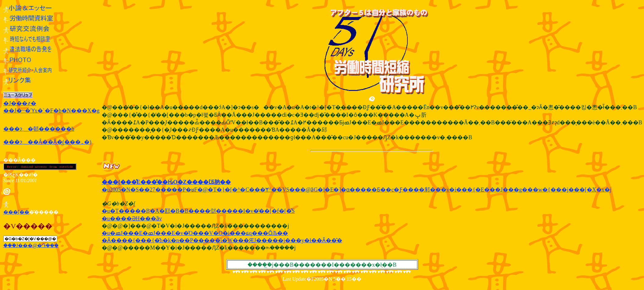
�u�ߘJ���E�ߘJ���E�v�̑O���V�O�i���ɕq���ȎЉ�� (195, 233)
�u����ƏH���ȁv (132, 219)
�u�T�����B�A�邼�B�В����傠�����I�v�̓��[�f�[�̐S (198, 211)
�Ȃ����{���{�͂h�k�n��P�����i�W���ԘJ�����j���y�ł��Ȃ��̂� (222, 240)
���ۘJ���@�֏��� (31, 245)
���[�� (16, 212)
